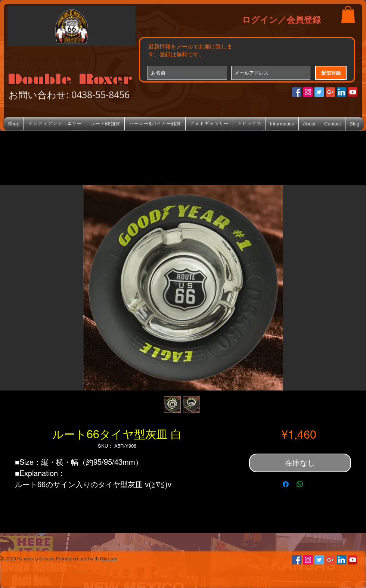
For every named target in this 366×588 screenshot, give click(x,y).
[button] (348, 14)
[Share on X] (314, 484)
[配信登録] (331, 73)
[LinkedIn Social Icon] (342, 92)
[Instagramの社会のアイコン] (308, 92)
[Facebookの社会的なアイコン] (297, 92)
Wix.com (108, 559)
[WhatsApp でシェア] (300, 484)
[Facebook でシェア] (286, 484)
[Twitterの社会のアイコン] (319, 92)
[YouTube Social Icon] (353, 92)
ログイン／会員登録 (281, 19)
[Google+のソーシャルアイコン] (330, 92)
